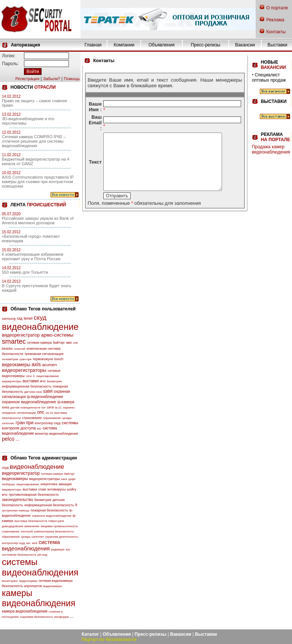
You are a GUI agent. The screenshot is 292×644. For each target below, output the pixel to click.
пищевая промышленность (59, 526)
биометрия (54, 381)
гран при (25, 423)
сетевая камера (39, 343)
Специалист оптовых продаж (269, 78)
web (35, 543)
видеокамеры (16, 365)
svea (5, 407)
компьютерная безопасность (54, 531)
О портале (277, 8)
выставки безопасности (31, 521)
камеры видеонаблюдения (39, 598)
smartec (14, 341)
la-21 (58, 408)
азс (39, 429)
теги (29, 376)
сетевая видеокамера (56, 581)
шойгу (72, 489)
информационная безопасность (27, 386)
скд (20, 318)
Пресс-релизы (206, 45)
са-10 (49, 413)
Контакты (276, 32)
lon (44, 408)
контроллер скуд (48, 423)
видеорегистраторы (24, 370)
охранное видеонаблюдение (29, 402)
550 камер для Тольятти (25, 272)
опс (41, 412)
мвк (69, 343)
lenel (28, 318)
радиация (58, 549)
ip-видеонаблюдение (45, 397)
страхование (32, 418)
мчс (43, 381)
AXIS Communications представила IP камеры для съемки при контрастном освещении (38, 182)
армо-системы (57, 335)
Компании (124, 45)
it (76, 505)
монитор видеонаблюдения (57, 434)
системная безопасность (19, 555)
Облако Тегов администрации (44, 458)
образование (52, 418)
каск (64, 479)
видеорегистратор (21, 335)
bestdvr (7, 349)
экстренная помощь (16, 511)
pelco (8, 439)
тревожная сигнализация (44, 354)
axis (36, 364)
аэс (68, 549)
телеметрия (10, 359)
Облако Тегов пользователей (43, 309)
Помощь (72, 79)
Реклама (275, 20)
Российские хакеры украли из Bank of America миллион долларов (38, 221)
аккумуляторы (12, 381)
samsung (9, 319)
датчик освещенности (25, 408)
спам (42, 489)
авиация (65, 484)
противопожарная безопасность (34, 495)
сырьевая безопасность (36, 617)
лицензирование (47, 376)
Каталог (90, 634)
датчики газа (33, 392)
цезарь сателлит (32, 537)
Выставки (278, 45)
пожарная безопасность (49, 510)
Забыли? (52, 79)
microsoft (27, 531)
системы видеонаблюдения (40, 567)
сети (50, 407)
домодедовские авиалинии (21, 526)
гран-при (25, 359)
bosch (59, 359)
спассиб (20, 349)
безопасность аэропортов (22, 586)
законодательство (17, 500)
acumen (49, 365)
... (18, 439)
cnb (75, 343)
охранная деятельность (62, 537)
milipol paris (56, 521)
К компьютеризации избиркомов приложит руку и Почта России (33, 256)
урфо (72, 479)
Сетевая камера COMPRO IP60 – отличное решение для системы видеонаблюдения (34, 141)
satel (48, 391)
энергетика (49, 484)
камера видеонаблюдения (25, 611)
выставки (31, 381)
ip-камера (66, 402)
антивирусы (56, 489)
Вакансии (245, 45)
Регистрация (27, 79)
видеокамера (53, 586)
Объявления (162, 45)
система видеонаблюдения (31, 545)
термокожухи (43, 359)
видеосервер (28, 581)
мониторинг (10, 581)
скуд (40, 318)
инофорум (61, 617)
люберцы (8, 484)
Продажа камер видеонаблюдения (271, 149)
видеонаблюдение (40, 327)
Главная (93, 45)
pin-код (42, 555)
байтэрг (59, 343)
